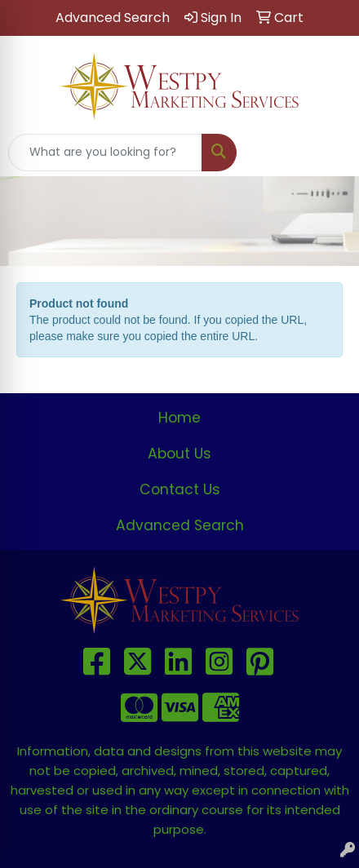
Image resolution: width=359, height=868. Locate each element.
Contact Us (180, 489)
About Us (179, 454)
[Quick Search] (105, 153)
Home (179, 418)
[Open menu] (326, 153)
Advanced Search (180, 525)
